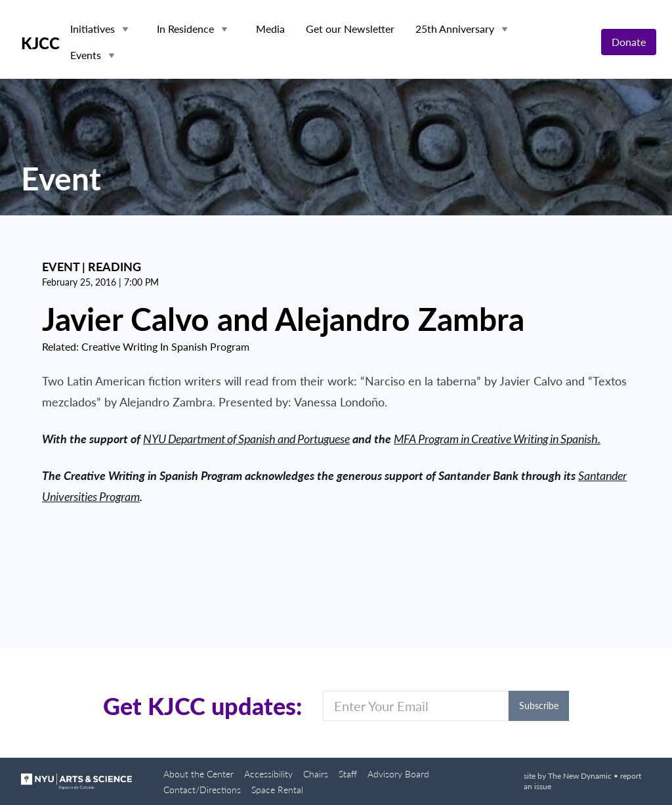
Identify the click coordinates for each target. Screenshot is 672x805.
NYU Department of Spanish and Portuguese (246, 439)
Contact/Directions (202, 790)
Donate (629, 42)
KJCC (40, 43)
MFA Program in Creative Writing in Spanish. (497, 439)
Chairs (316, 774)
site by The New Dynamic (569, 776)
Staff (348, 774)
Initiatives (93, 29)
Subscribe (539, 706)
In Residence (185, 29)
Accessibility (268, 774)
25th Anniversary (455, 29)
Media (270, 29)
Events (86, 55)
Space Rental (277, 790)
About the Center (199, 774)
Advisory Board (398, 774)
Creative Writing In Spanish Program (165, 346)
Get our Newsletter (350, 29)
